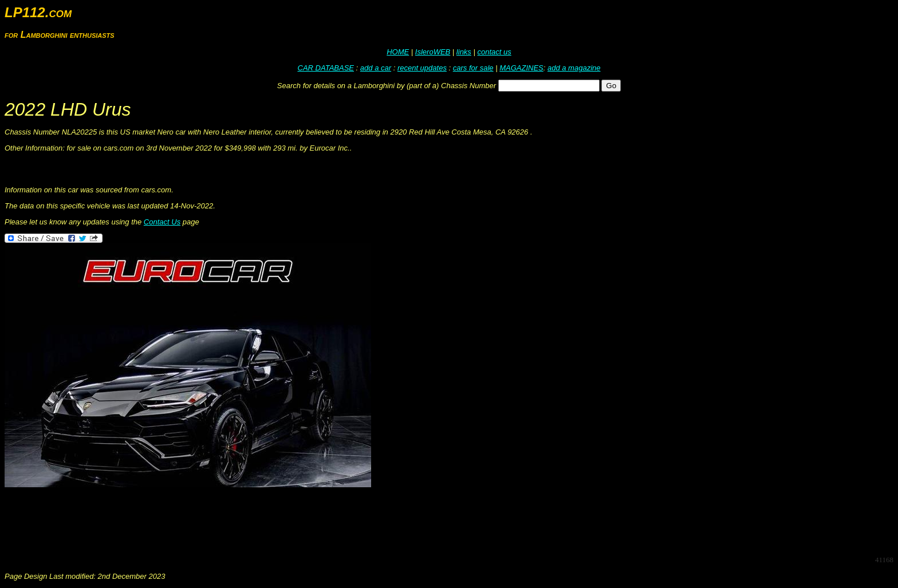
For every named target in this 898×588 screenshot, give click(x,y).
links (464, 52)
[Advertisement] (213, 520)
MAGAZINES (521, 68)
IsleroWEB (433, 52)
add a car (376, 68)
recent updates (422, 68)
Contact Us (162, 222)
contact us (494, 52)
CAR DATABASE (326, 68)
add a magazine (574, 68)
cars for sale (473, 68)
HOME (398, 52)
